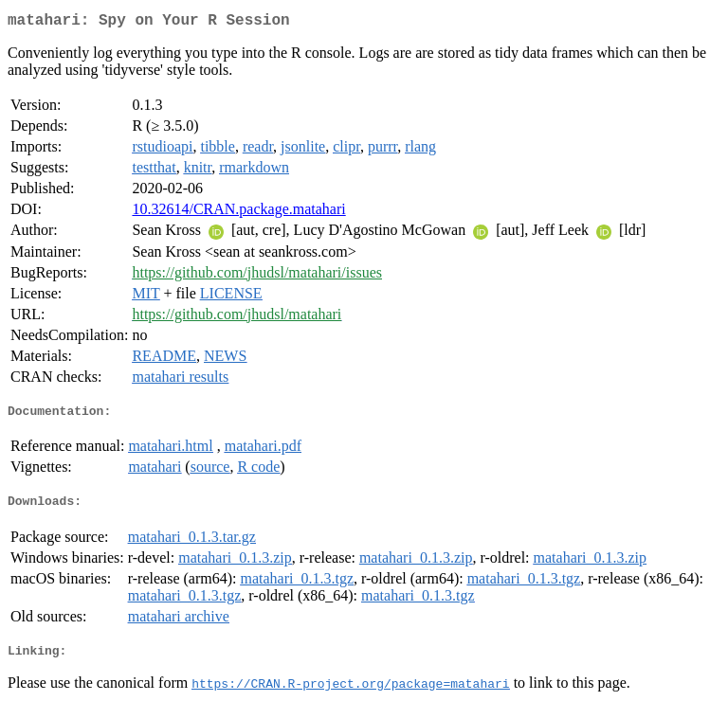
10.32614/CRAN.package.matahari (238, 213)
